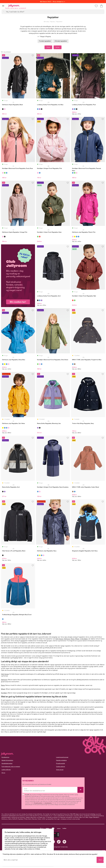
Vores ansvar (60, 770)
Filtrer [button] (48, 47)
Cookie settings (61, 767)
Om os (3, 773)
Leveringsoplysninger (62, 757)
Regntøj (52, 22)
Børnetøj (46, 22)
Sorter (58, 47)
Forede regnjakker (45, 41)
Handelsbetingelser (7, 763)
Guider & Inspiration (7, 760)
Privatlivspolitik (61, 763)
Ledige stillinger (6, 770)
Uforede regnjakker (61, 41)
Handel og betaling (61, 760)
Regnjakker (59, 22)
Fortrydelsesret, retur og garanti (11, 767)
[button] (3, 6)
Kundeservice (5, 757)
